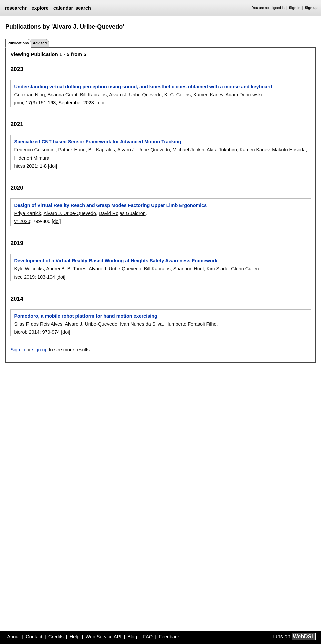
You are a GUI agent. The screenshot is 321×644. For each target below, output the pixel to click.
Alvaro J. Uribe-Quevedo (135, 95)
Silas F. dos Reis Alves (38, 324)
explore (40, 8)
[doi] (101, 103)
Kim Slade (218, 269)
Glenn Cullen (245, 269)
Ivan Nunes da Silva (141, 324)
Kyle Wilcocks (29, 269)
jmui (18, 103)
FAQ (148, 637)
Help (75, 637)
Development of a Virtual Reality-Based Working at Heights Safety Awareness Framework (116, 261)
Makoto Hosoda (289, 150)
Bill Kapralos (93, 95)
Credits (56, 637)
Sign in (295, 8)
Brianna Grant (62, 95)
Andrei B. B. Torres (66, 269)
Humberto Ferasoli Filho (191, 324)
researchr (16, 8)
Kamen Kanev (208, 95)
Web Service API (103, 637)
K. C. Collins (177, 95)
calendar (63, 8)
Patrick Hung (72, 150)
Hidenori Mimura (32, 158)
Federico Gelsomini (35, 150)
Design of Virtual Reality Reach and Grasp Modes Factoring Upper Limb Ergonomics (110, 205)
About (14, 637)
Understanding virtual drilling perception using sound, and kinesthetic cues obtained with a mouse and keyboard (143, 87)
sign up (40, 350)
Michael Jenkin (188, 150)
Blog (132, 637)
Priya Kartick (27, 213)
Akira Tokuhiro (222, 150)
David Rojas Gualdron (122, 213)
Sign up (311, 8)
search (83, 8)
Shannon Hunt (189, 269)
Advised (40, 43)
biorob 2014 (27, 332)
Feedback (169, 637)
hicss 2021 (25, 166)
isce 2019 (24, 277)
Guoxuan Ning (29, 95)
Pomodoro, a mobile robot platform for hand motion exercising (85, 316)
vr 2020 (22, 221)
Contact (34, 637)
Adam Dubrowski (244, 95)
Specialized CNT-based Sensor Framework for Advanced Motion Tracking (97, 142)
